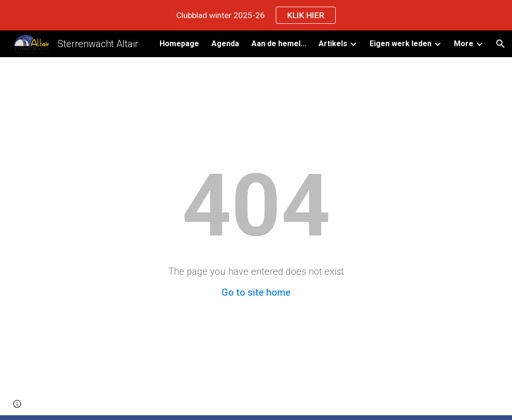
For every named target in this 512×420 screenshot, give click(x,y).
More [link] (464, 44)
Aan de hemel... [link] (279, 44)
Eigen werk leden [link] (401, 44)
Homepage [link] (179, 44)
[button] (501, 44)
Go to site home (256, 292)
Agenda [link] (225, 44)
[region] (256, 15)
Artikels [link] (333, 44)
